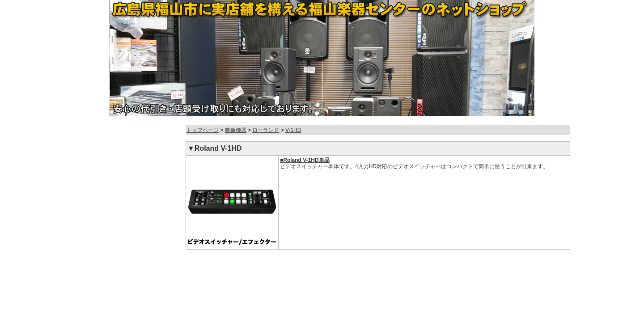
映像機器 (236, 130)
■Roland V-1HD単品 (305, 160)
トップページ (203, 130)
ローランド (266, 130)
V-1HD (293, 130)
